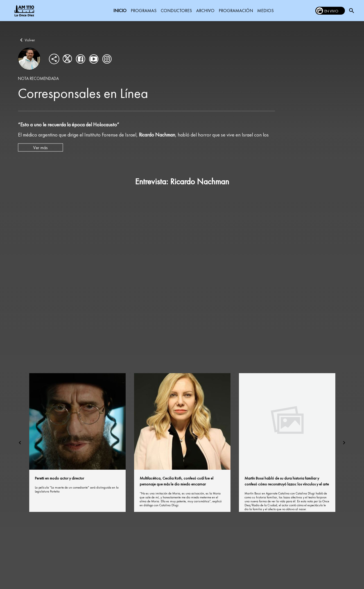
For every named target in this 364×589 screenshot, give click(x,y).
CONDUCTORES (176, 11)
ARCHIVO (205, 11)
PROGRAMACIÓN (236, 11)
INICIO (120, 11)
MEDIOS (265, 11)
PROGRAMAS (144, 11)
